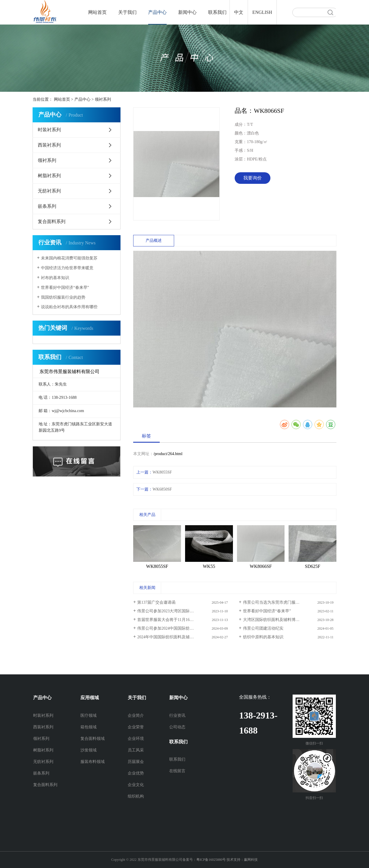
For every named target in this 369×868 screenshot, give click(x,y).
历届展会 (136, 762)
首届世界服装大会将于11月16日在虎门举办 (175, 620)
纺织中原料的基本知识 (263, 637)
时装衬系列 (49, 130)
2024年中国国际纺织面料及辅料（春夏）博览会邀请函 (184, 637)
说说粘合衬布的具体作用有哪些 (69, 307)
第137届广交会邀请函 (156, 602)
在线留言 (177, 771)
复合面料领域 (93, 739)
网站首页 (97, 12)
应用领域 (90, 698)
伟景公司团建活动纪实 (263, 628)
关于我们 (127, 12)
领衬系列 (103, 99)
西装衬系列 (49, 145)
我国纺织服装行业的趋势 (63, 297)
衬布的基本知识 (55, 278)
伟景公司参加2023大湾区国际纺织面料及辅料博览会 (184, 611)
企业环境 (136, 739)
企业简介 (136, 715)
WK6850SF (162, 489)
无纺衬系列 (49, 191)
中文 (239, 12)
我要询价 (253, 178)
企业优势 (136, 773)
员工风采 (136, 750)
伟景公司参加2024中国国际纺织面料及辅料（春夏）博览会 (184, 628)
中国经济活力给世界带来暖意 (67, 268)
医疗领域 (89, 715)
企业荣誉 (136, 727)
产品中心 (157, 12)
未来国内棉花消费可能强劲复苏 (69, 258)
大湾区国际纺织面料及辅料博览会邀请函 (279, 620)
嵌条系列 (47, 206)
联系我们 (217, 12)
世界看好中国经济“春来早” (65, 288)
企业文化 (136, 785)
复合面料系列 (52, 221)
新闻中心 (187, 12)
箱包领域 (89, 727)
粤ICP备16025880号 (211, 860)
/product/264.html (168, 454)
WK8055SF (162, 472)
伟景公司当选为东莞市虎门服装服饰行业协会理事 (287, 602)
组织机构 (136, 796)
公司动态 (177, 727)
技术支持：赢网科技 (242, 860)
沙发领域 (89, 750)
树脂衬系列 (49, 176)
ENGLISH (262, 12)
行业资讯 (177, 715)
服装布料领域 (93, 762)
